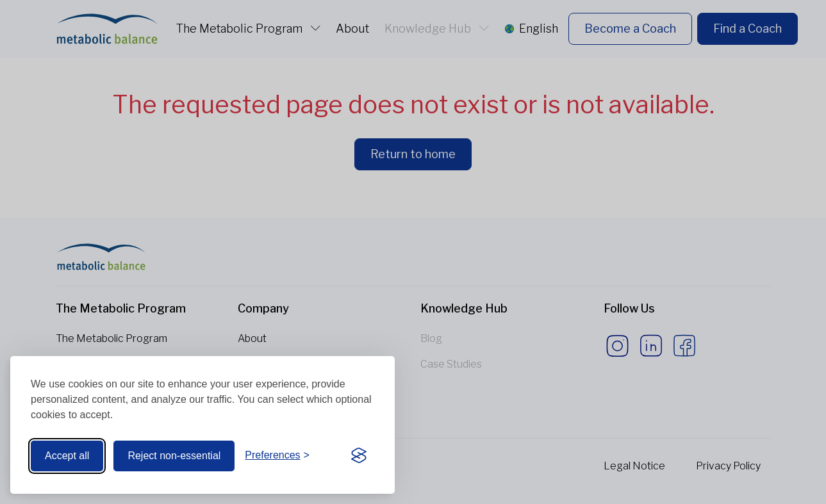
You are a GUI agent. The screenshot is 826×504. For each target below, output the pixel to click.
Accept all (67, 456)
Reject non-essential (174, 456)
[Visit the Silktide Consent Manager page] (359, 456)
